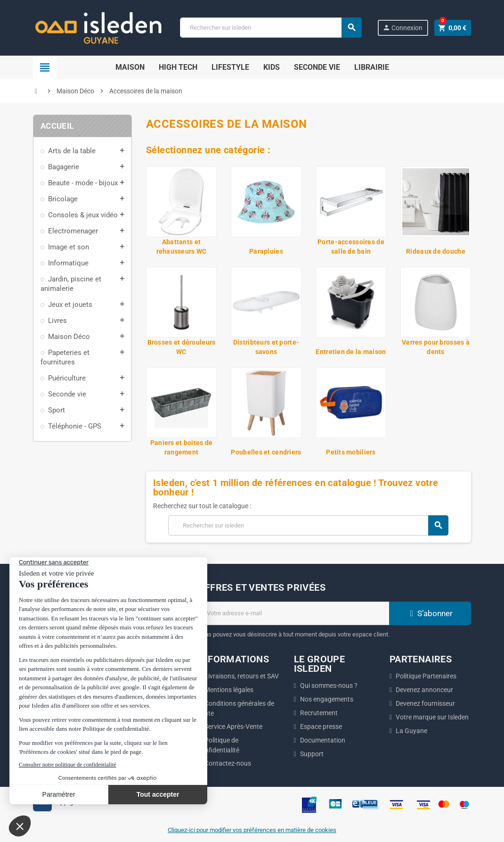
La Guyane (411, 731)
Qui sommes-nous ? (329, 685)
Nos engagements (327, 699)
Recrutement (319, 713)
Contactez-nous (228, 763)
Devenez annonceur (424, 690)
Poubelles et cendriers (266, 452)
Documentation (323, 740)
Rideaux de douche (436, 251)
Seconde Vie (317, 67)
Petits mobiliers (351, 452)
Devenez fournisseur (425, 703)
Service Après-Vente (233, 726)
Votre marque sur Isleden (432, 717)
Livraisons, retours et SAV (242, 676)
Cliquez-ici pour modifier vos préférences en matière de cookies (252, 830)
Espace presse (321, 726)
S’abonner (430, 613)
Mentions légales (229, 690)
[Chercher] (270, 28)
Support (312, 754)
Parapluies (266, 251)
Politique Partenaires (426, 676)
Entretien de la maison (351, 352)
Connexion (402, 28)
